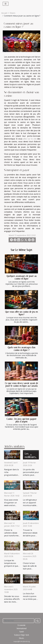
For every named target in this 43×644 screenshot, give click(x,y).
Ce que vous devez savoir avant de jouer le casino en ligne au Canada (21, 385)
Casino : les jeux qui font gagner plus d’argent (21, 420)
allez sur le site (30, 139)
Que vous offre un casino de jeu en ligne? (21, 313)
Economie (21, 625)
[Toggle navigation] (6, 4)
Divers (12, 13)
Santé (22, 632)
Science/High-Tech (22, 635)
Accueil (4, 13)
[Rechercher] (19, 621)
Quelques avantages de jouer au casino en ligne (22, 277)
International (22, 628)
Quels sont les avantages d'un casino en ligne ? (21, 349)
